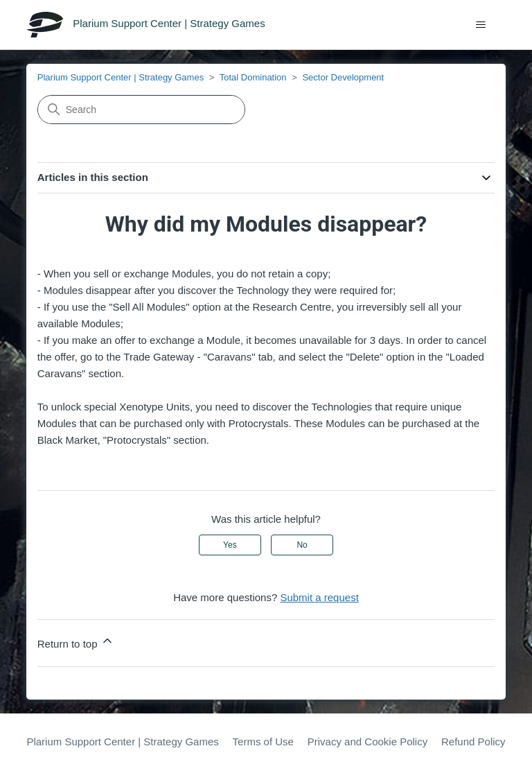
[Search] (141, 110)
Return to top (76, 642)
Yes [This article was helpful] (230, 545)
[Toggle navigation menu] (481, 25)
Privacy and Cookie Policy (367, 742)
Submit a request (319, 597)
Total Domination (253, 77)
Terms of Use (263, 742)
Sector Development (343, 77)
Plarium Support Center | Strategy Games (121, 77)
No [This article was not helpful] (302, 545)
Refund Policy (473, 742)
